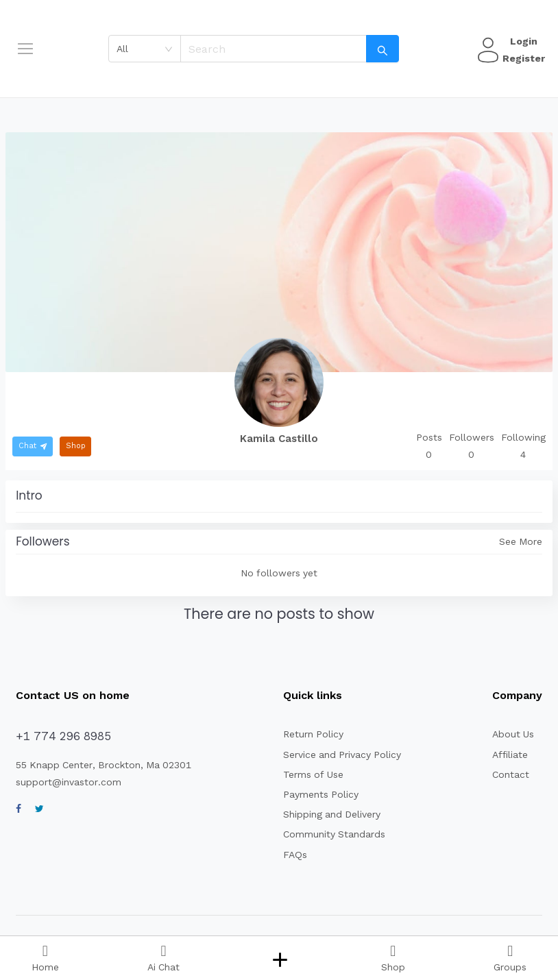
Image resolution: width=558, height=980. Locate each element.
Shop (73, 445)
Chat (32, 445)
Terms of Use (307, 774)
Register (522, 58)
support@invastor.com (64, 782)
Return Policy (307, 734)
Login (522, 41)
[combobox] (149, 49)
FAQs (291, 855)
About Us (512, 734)
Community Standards (327, 834)
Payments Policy (314, 794)
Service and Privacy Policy (336, 755)
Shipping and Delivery (326, 814)
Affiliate (508, 755)
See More (521, 541)
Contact (509, 774)
